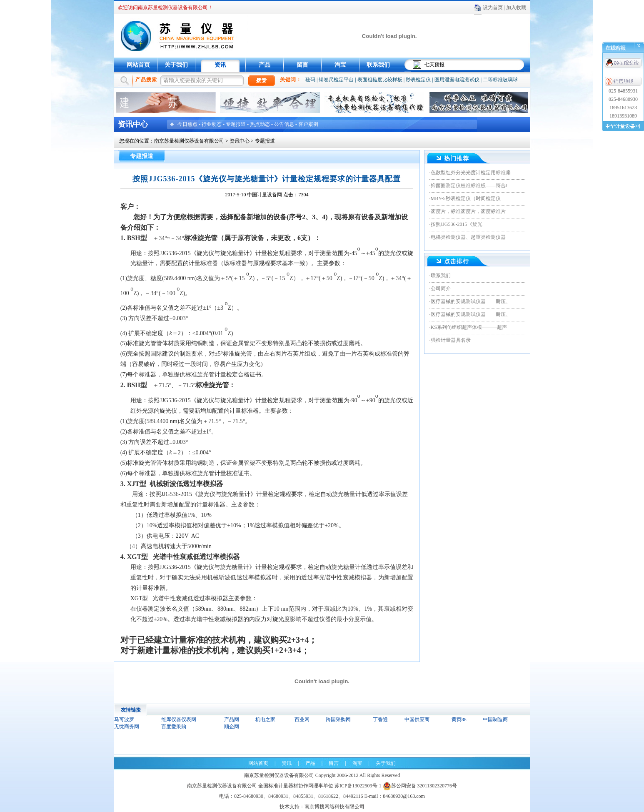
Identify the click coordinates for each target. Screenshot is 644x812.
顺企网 (232, 727)
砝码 (310, 80)
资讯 (220, 65)
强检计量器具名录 (451, 340)
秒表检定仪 (418, 80)
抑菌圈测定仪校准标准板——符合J (469, 185)
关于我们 (176, 65)
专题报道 (236, 124)
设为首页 (493, 8)
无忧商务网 (127, 727)
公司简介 (441, 288)
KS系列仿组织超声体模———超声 (469, 327)
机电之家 (265, 719)
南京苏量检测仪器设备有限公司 (189, 141)
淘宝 (340, 65)
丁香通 (380, 719)
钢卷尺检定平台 (336, 80)
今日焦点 (187, 124)
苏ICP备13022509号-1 (358, 786)
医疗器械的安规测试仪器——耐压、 (471, 301)
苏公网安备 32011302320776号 (420, 786)
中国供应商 (417, 719)
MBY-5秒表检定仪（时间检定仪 (466, 198)
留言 (302, 65)
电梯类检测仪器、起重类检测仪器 (468, 237)
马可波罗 (124, 719)
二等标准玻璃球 (500, 80)
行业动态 (212, 124)
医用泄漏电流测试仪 (457, 80)
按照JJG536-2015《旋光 (457, 224)
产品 (265, 65)
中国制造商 (495, 719)
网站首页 (138, 65)
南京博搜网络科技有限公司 (334, 807)
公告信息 (284, 124)
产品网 (232, 719)
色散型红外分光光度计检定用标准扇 (471, 173)
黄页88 (459, 719)
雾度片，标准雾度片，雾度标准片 (468, 211)
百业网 (302, 719)
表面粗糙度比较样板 (380, 80)
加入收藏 (516, 8)
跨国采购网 (338, 719)
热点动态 (260, 124)
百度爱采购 (174, 727)
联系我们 (378, 65)
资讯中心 (240, 141)
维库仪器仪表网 (179, 719)
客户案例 (308, 124)
